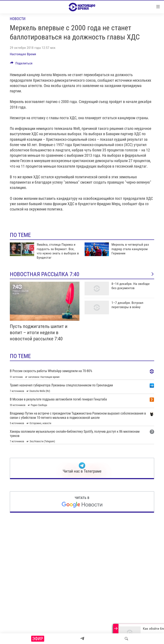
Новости (18, 19)
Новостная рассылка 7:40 (82, 274)
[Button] (21, 64)
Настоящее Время (23, 54)
